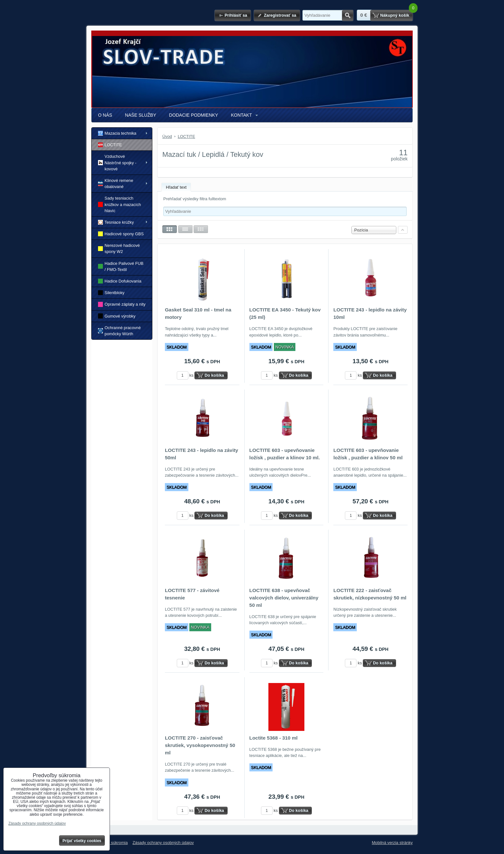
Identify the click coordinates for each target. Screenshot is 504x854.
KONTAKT (241, 115)
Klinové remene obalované (116, 184)
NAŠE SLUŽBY (141, 115)
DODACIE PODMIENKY (194, 115)
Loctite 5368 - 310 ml (274, 738)
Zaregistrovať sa (280, 15)
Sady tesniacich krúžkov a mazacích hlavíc (119, 204)
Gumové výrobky (117, 316)
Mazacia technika (117, 133)
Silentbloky (111, 293)
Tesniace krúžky (116, 222)
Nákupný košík (395, 15)
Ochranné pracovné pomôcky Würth (119, 331)
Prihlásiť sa (236, 15)
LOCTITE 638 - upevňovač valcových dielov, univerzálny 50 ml (284, 598)
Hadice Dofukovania (120, 281)
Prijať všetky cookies (82, 841)
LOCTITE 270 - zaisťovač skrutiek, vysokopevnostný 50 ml (200, 745)
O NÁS (105, 115)
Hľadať (348, 15)
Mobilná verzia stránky (392, 843)
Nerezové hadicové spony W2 (119, 248)
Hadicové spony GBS (121, 234)
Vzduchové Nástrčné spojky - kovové (117, 162)
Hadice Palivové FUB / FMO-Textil (121, 266)
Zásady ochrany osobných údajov (163, 843)
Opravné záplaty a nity (122, 304)
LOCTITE (110, 145)
